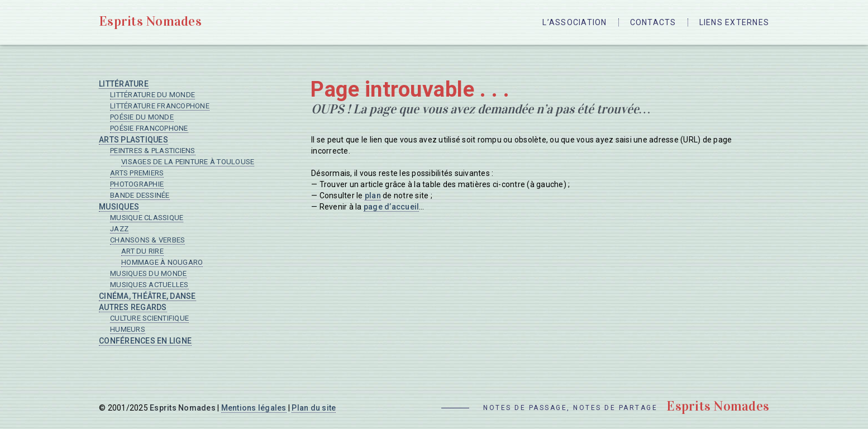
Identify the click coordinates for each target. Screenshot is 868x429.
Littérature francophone (160, 106)
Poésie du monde (142, 117)
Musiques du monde (148, 273)
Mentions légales (254, 408)
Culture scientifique (149, 318)
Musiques (119, 207)
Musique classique (147, 218)
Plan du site (314, 408)
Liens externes (735, 22)
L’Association (574, 22)
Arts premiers (137, 173)
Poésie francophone (149, 128)
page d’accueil (392, 207)
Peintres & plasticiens (153, 151)
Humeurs (128, 329)
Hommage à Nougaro (162, 262)
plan (373, 196)
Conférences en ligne (145, 341)
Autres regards (133, 307)
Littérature (124, 84)
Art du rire (142, 251)
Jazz (119, 229)
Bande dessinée (140, 195)
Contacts (653, 22)
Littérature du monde (152, 95)
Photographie (137, 184)
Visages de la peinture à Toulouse (188, 162)
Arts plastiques (133, 140)
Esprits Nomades (150, 21)
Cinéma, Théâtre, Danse (147, 296)
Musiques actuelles (149, 285)
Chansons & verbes (147, 240)
